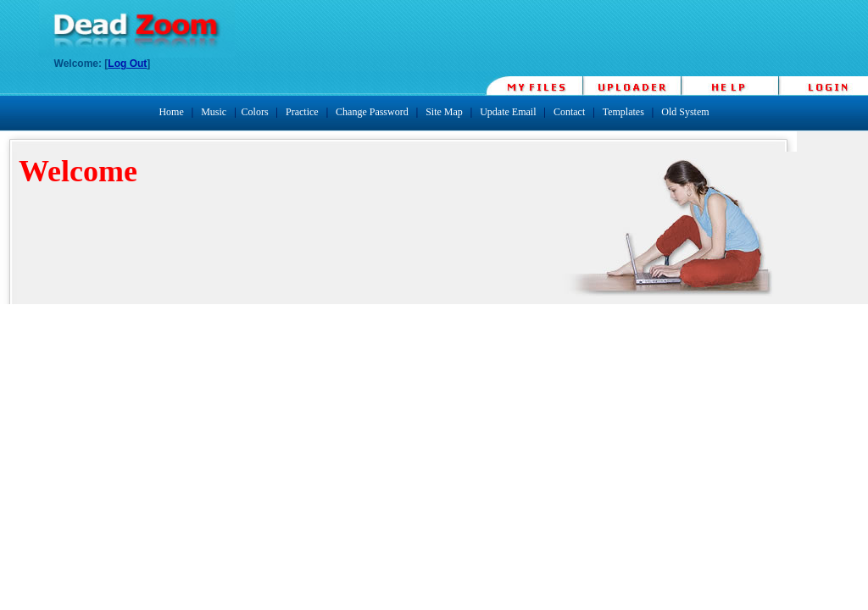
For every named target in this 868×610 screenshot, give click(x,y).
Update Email (508, 112)
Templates (623, 112)
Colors (255, 112)
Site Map (444, 112)
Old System (685, 112)
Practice (302, 112)
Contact (569, 112)
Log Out (127, 64)
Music (214, 112)
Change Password (372, 112)
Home (171, 112)
